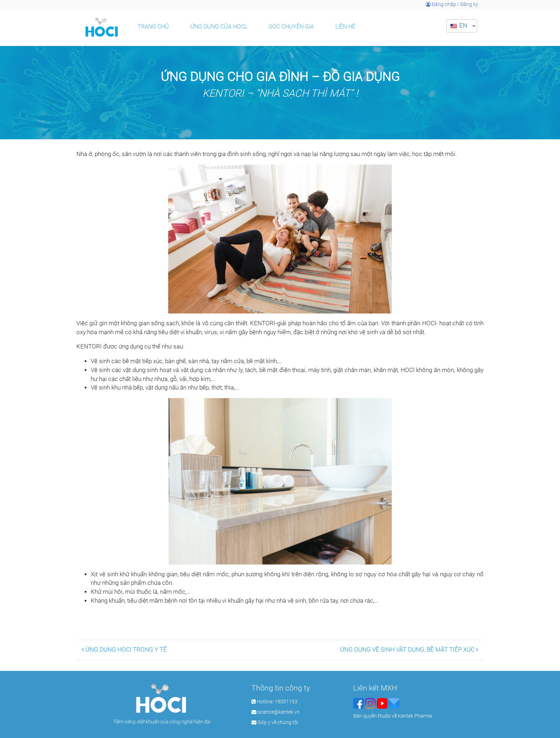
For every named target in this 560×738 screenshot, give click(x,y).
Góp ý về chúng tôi (278, 722)
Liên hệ (345, 27)
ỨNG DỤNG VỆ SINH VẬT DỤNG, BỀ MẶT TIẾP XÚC (409, 650)
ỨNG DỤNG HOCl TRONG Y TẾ (124, 650)
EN (459, 26)
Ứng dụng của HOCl (219, 27)
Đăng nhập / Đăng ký (452, 4)
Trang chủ (153, 27)
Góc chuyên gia (291, 27)
